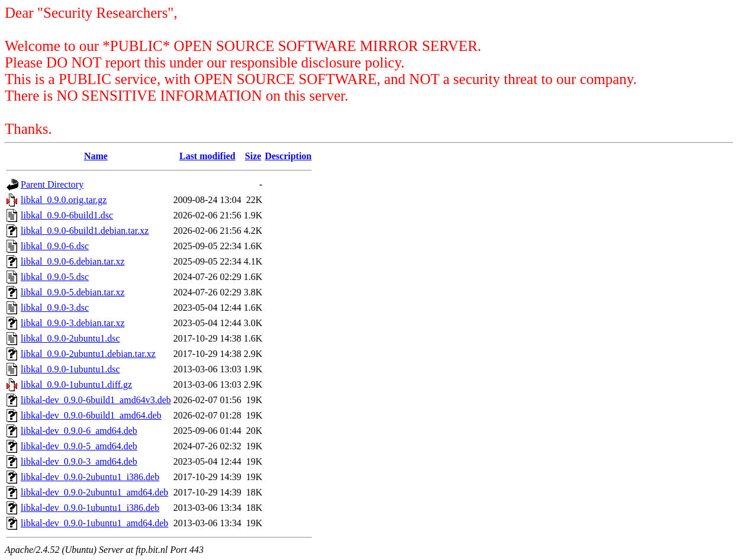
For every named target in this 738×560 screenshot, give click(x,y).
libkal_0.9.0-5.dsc (55, 277)
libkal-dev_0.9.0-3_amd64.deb (79, 461)
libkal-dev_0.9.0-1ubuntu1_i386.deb (90, 508)
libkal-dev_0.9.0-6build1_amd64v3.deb (96, 400)
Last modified (207, 156)
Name (96, 156)
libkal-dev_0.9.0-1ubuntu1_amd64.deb (94, 523)
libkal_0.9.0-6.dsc (55, 246)
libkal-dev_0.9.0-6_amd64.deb (79, 431)
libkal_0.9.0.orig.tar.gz (64, 200)
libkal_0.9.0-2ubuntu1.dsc (70, 338)
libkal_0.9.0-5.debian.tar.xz (73, 292)
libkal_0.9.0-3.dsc (55, 308)
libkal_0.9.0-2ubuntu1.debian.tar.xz (88, 354)
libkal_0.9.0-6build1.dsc (67, 215)
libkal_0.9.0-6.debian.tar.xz (73, 261)
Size (253, 156)
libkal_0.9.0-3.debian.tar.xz (73, 323)
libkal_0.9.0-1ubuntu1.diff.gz (76, 384)
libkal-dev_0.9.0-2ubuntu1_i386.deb (90, 477)
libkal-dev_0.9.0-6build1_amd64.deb (91, 415)
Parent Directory (52, 184)
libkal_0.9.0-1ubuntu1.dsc (70, 369)
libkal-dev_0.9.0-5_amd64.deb (79, 446)
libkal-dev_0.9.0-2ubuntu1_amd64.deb (94, 492)
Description (288, 156)
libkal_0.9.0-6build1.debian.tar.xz (85, 231)
